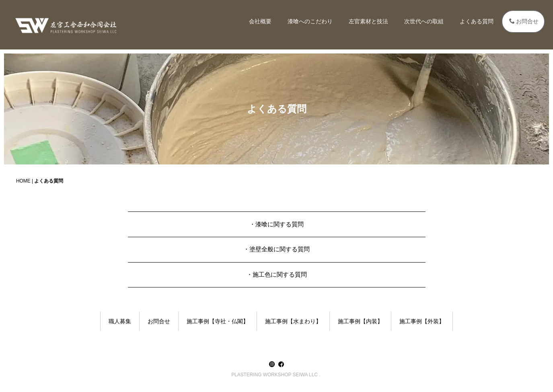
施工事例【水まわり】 (293, 321)
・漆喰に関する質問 (276, 224)
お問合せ (524, 21)
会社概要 (260, 21)
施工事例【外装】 (422, 321)
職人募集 (120, 321)
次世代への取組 (424, 21)
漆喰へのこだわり (310, 21)
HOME (23, 181)
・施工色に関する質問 (277, 274)
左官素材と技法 (368, 21)
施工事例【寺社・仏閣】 (218, 321)
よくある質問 (477, 21)
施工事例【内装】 (360, 321)
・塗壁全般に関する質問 (276, 249)
